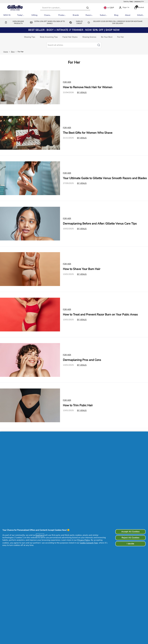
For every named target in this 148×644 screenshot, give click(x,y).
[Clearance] (48, 15)
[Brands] (76, 15)
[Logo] (15, 8)
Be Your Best (107, 37)
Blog (13, 52)
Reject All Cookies (130, 538)
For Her (121, 37)
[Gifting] (34, 15)
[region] (74, 538)
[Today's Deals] (21, 15)
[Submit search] (88, 8)
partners (40, 535)
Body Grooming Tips (49, 37)
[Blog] (116, 15)
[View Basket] (139, 8)
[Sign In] (124, 8)
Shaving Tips (30, 37)
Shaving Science (89, 37)
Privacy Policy (84, 540)
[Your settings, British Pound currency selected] (109, 8)
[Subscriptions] (104, 15)
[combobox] (65, 8)
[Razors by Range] (89, 15)
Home (6, 52)
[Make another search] (74, 45)
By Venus (82, 92)
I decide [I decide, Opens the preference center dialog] (130, 544)
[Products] (62, 15)
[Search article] (100, 45)
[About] (128, 15)
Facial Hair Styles (70, 37)
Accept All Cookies (130, 532)
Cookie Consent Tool (89, 543)
